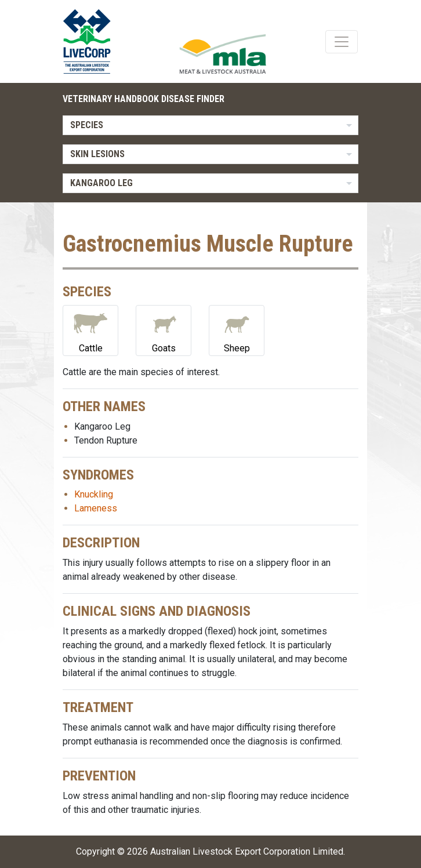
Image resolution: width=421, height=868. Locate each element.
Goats (164, 330)
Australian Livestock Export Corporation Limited (247, 851)
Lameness (96, 508)
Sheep (237, 330)
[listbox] (210, 125)
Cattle (90, 330)
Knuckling (94, 494)
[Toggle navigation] (342, 42)
